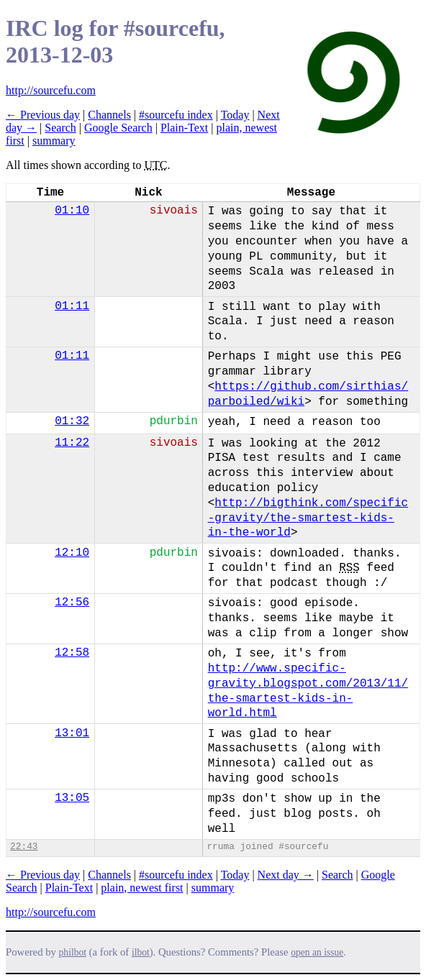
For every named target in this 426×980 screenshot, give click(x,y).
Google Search (118, 128)
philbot (73, 952)
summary (54, 141)
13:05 (72, 798)
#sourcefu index (176, 115)
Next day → (286, 875)
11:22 (72, 443)
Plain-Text (184, 128)
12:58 (72, 653)
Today (235, 115)
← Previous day (43, 115)
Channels (109, 115)
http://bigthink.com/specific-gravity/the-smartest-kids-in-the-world (308, 518)
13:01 (72, 733)
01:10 (72, 211)
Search (60, 128)
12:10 (72, 553)
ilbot (141, 952)
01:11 (72, 306)
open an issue (317, 952)
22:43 (24, 847)
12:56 (72, 603)
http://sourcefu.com (51, 90)
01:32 (72, 421)
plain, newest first (142, 888)
